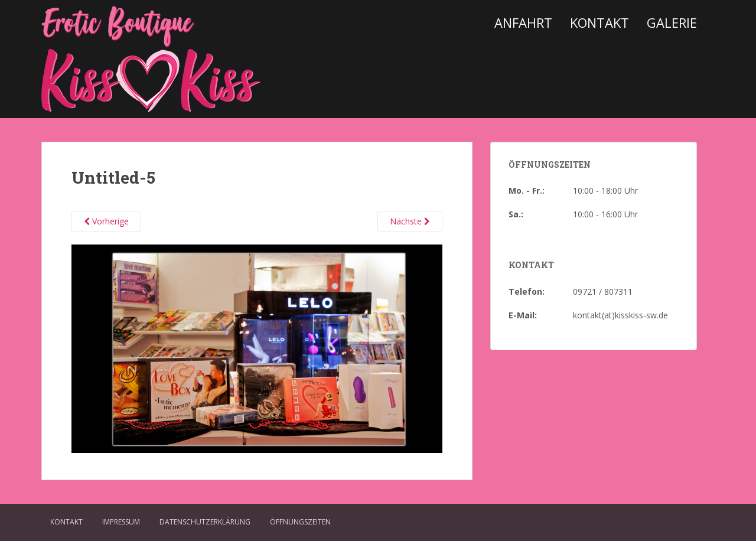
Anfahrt (523, 22)
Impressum (121, 522)
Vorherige (106, 221)
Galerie (672, 22)
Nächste (410, 221)
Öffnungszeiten (300, 522)
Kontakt (599, 22)
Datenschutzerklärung (205, 522)
